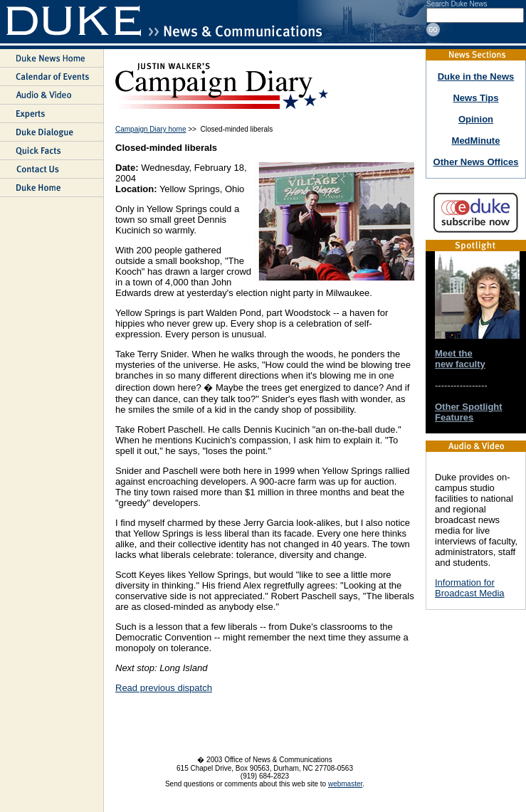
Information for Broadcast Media (470, 588)
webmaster (345, 784)
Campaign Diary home (151, 129)
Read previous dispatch (164, 688)
